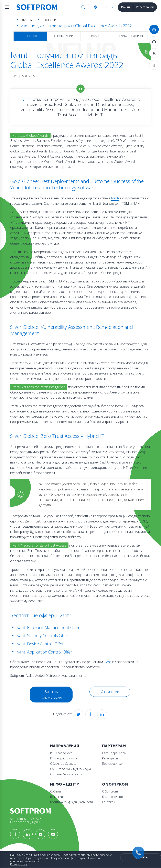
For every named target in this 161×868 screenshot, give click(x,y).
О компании (64, 36)
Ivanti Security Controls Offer (42, 636)
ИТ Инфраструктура (64, 758)
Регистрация (145, 7)
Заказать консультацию (51, 695)
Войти (125, 7)
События (30, 36)
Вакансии (97, 36)
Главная (28, 20)
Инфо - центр (65, 784)
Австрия (95, 7)
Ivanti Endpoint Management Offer (48, 627)
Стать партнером (114, 753)
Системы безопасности (66, 774)
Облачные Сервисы (64, 764)
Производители (113, 764)
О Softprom (115, 784)
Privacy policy (19, 864)
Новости (49, 20)
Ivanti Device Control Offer (40, 644)
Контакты (109, 802)
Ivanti (27, 99)
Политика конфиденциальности (71, 802)
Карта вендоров (131, 36)
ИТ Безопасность (62, 753)
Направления (65, 746)
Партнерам (114, 746)
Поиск (83, 7)
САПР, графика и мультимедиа (71, 769)
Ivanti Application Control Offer (44, 652)
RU (107, 7)
